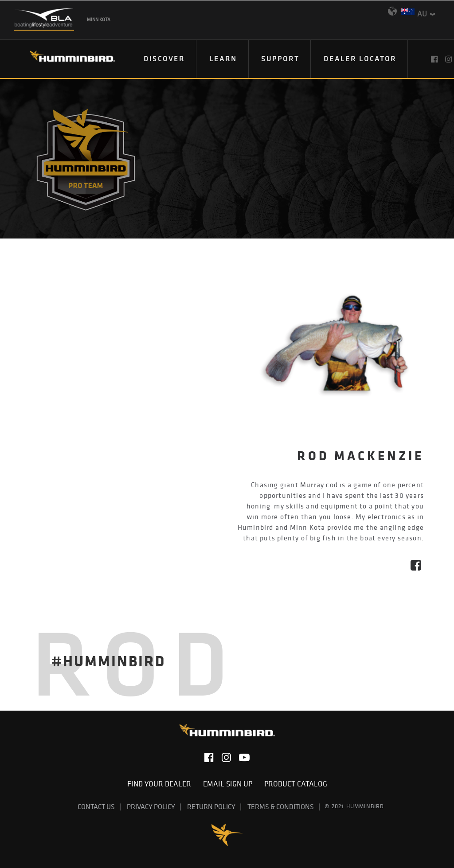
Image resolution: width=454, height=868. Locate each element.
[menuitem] (164, 59)
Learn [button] (223, 59)
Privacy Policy (151, 806)
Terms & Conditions (281, 806)
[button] (435, 59)
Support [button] (280, 59)
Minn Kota (99, 20)
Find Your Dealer (162, 784)
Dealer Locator (360, 59)
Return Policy (211, 806)
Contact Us (96, 806)
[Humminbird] (65, 59)
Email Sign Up (230, 784)
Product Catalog (296, 784)
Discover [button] (164, 59)
